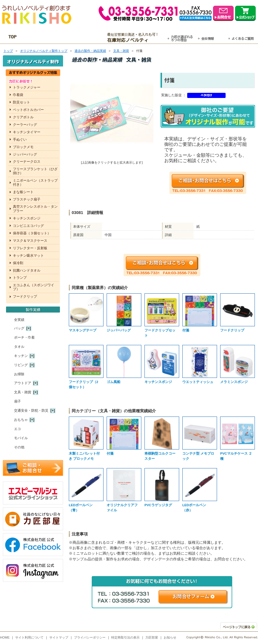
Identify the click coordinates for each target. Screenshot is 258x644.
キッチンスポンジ (27, 218)
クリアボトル (23, 117)
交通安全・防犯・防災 (31, 411)
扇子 (17, 401)
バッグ (19, 328)
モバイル (21, 438)
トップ (8, 51)
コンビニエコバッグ (28, 226)
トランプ (20, 278)
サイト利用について (29, 637)
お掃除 (19, 374)
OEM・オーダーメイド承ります (66, 38)
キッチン (21, 356)
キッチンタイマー (27, 132)
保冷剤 (18, 263)
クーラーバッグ (25, 125)
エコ (17, 429)
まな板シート (23, 192)
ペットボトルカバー (28, 110)
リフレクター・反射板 (30, 248)
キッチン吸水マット (28, 256)
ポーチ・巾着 (24, 337)
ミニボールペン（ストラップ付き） (35, 182)
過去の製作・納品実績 (90, 51)
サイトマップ (59, 637)
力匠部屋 (152, 637)
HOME (5, 637)
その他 (19, 447)
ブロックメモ (23, 147)
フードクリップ (25, 297)
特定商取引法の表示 (125, 637)
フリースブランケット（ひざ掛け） (35, 171)
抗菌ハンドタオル (27, 270)
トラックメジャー (27, 87)
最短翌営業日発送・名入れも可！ (136, 38)
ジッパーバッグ (25, 154)
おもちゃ (21, 420)
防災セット (21, 102)
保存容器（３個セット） (32, 233)
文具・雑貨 (121, 51)
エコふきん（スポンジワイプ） (34, 287)
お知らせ (170, 637)
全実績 (19, 320)
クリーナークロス (27, 162)
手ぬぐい (20, 140)
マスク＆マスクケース (30, 241)
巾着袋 (18, 95)
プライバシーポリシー (90, 637)
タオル (19, 347)
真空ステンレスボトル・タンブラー (35, 209)
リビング (21, 365)
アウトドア (23, 383)
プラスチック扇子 (27, 199)
